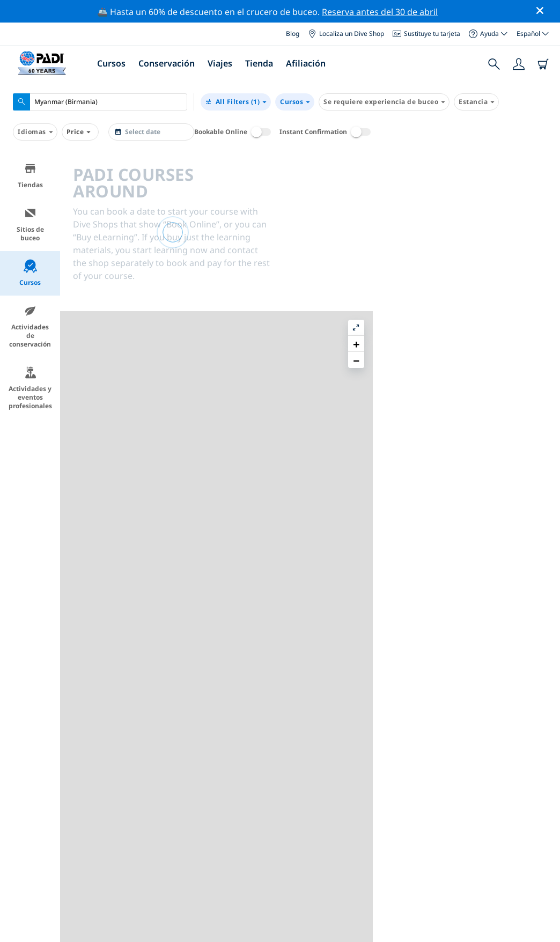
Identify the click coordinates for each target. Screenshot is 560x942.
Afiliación (306, 63)
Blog (293, 34)
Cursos (111, 63)
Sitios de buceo (30, 225)
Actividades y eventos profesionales (30, 388)
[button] (543, 186)
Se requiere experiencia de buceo (384, 102)
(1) (236, 102)
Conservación (167, 63)
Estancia (476, 102)
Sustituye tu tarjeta (426, 34)
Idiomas (35, 132)
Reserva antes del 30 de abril (380, 12)
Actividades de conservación (30, 326)
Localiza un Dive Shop (346, 34)
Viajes (220, 63)
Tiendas (30, 176)
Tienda (259, 63)
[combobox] (100, 102)
